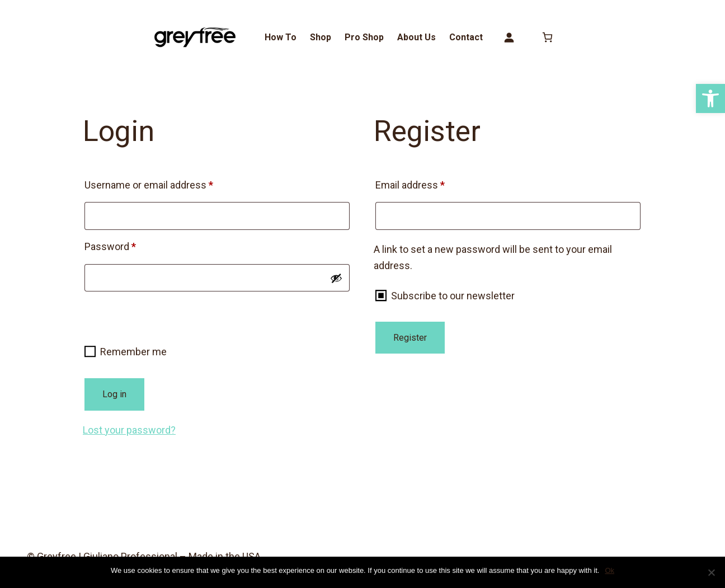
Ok (609, 570)
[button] (710, 98)
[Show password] (336, 278)
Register (410, 338)
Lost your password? (129, 430)
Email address (430, 183)
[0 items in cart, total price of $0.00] (547, 37)
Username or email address (168, 183)
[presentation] (159, 316)
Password (130, 244)
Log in (114, 394)
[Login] (509, 37)
